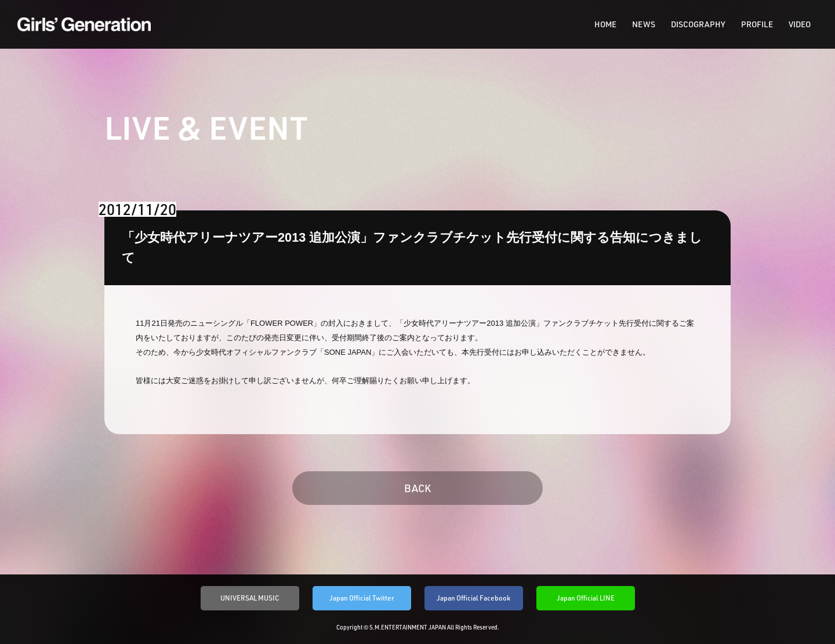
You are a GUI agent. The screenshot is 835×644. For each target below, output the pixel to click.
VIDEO (800, 24)
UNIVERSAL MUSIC (250, 598)
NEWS (644, 24)
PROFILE (757, 24)
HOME (605, 24)
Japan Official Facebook (473, 598)
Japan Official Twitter (362, 598)
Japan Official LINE (586, 598)
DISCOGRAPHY (698, 24)
